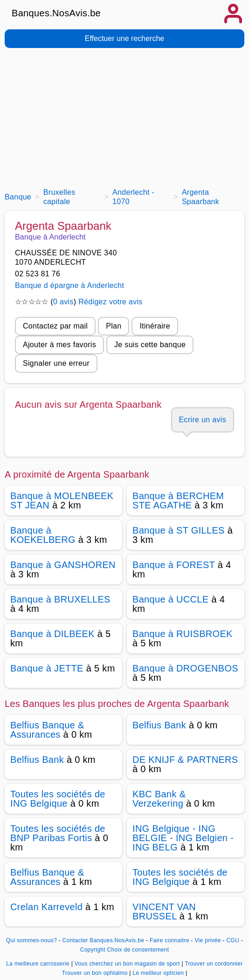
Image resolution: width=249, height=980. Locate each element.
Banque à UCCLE (170, 599)
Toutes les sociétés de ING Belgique (58, 799)
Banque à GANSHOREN (63, 565)
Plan (114, 326)
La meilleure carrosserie (38, 964)
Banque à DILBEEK (52, 634)
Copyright (93, 950)
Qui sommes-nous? (31, 940)
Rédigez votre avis (110, 302)
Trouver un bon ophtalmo (96, 973)
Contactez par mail (55, 326)
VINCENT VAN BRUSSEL (164, 911)
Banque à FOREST (174, 565)
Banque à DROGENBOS (185, 668)
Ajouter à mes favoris (59, 345)
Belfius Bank (159, 725)
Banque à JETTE (47, 668)
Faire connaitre (169, 940)
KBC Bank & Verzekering (159, 799)
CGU (233, 940)
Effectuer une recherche (124, 38)
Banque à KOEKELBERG (43, 535)
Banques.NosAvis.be (56, 13)
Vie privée (207, 940)
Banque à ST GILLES (179, 530)
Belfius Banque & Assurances (47, 730)
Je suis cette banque (150, 345)
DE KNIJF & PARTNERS (185, 760)
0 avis (63, 302)
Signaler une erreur (56, 363)
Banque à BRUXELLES (60, 599)
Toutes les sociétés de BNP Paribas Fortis (58, 833)
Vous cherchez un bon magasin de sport (128, 964)
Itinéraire (155, 326)
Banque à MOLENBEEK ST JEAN (62, 500)
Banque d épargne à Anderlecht (69, 285)
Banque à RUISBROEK (183, 634)
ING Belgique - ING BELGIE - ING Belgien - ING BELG (183, 838)
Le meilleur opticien (159, 973)
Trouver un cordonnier (214, 964)
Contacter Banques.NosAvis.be (104, 940)
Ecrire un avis (203, 420)
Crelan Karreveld (46, 907)
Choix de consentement (138, 950)
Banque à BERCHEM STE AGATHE (178, 500)
